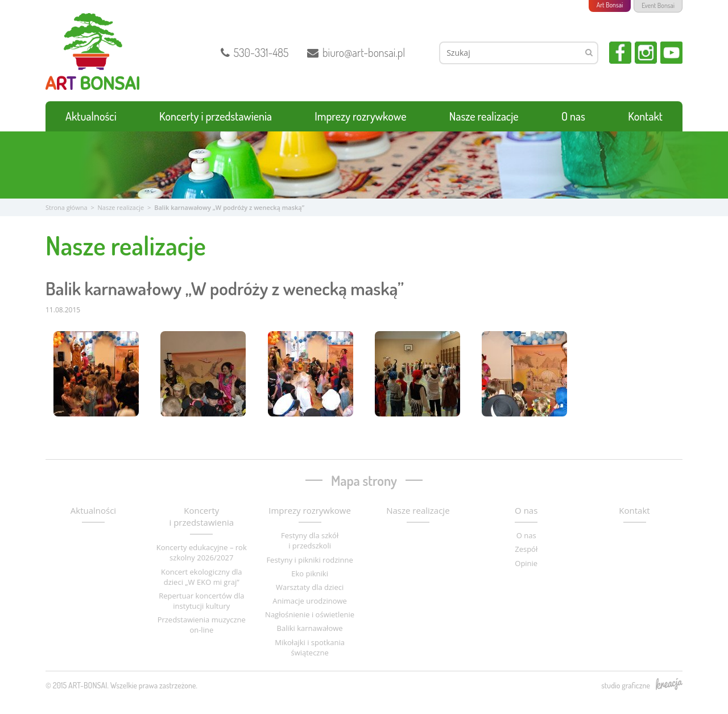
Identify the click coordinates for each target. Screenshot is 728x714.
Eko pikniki (310, 573)
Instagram (646, 53)
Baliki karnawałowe (310, 628)
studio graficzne (642, 685)
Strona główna (67, 207)
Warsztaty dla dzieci (310, 587)
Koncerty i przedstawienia (216, 116)
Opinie (526, 563)
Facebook (620, 53)
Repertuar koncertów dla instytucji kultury (201, 601)
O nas (573, 116)
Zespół (526, 549)
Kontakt (645, 116)
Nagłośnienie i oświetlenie (310, 614)
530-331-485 (255, 52)
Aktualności (91, 116)
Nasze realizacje (484, 116)
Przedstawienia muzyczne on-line (202, 625)
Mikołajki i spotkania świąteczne (310, 647)
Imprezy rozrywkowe (360, 116)
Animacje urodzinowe (310, 601)
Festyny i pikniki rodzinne (309, 560)
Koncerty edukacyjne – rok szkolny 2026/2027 (202, 552)
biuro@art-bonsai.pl (356, 52)
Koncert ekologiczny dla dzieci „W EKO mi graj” (202, 577)
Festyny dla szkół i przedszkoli (310, 540)
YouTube (671, 53)
